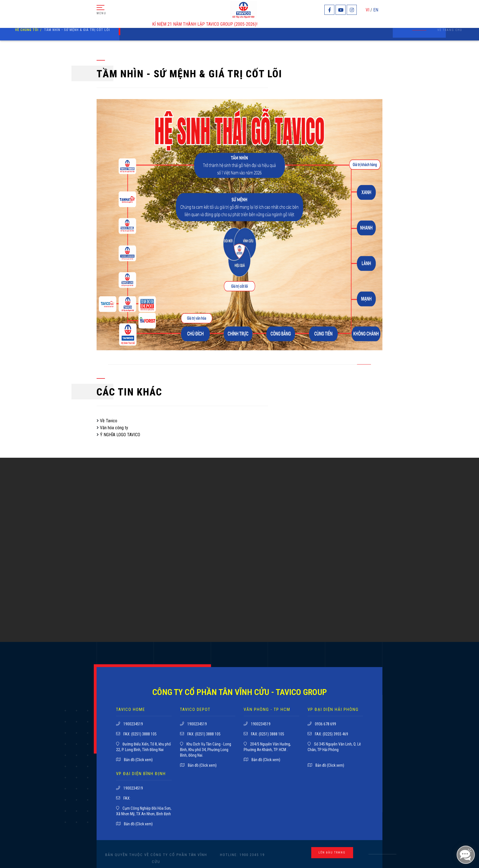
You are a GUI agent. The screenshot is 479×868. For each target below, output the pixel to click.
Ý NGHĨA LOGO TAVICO (120, 435)
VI (367, 10)
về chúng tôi (27, 30)
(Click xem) (144, 760)
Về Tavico (109, 421)
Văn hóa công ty (114, 428)
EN (376, 10)
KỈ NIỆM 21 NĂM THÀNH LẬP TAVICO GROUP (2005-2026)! (208, 24)
